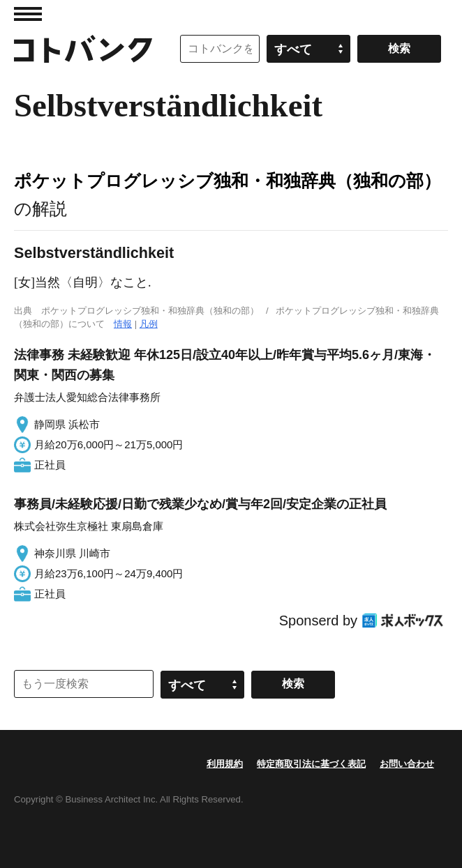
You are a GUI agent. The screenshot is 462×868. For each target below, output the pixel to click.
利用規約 (225, 764)
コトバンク (83, 49)
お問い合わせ (407, 764)
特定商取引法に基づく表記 (311, 764)
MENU (28, 14)
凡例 (149, 324)
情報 (123, 324)
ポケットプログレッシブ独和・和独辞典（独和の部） (228, 181)
